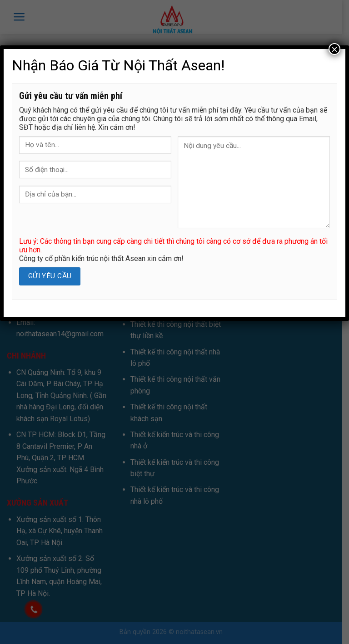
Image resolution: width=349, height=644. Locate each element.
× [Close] (334, 49)
